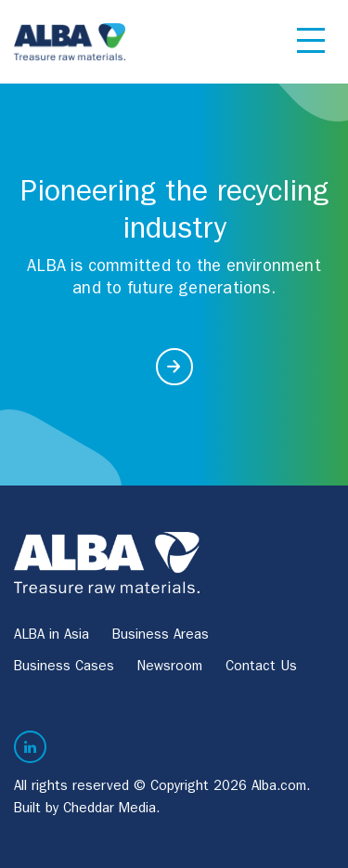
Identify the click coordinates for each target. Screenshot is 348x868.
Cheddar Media (110, 810)
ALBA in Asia (52, 636)
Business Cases (64, 668)
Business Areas (161, 636)
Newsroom (170, 668)
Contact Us (261, 668)
